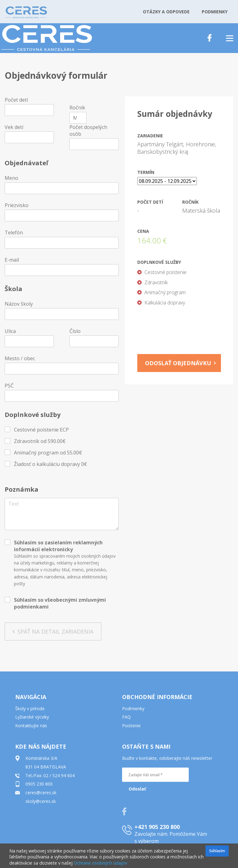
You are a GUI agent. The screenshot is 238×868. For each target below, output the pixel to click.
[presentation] (181, 328)
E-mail (12, 260)
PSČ (9, 386)
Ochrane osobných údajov (100, 863)
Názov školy (19, 304)
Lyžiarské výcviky (32, 717)
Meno (11, 178)
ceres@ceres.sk (41, 793)
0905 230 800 (39, 784)
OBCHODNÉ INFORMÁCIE (157, 697)
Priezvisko (17, 205)
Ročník (77, 108)
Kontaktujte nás (31, 726)
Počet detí (16, 100)
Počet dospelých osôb (88, 131)
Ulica (10, 331)
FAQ (126, 717)
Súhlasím (217, 851)
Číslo (75, 331)
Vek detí (14, 127)
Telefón (14, 232)
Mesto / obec (20, 358)
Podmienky (133, 709)
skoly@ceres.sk (41, 801)
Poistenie (131, 726)
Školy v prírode (30, 709)
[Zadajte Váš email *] (155, 775)
